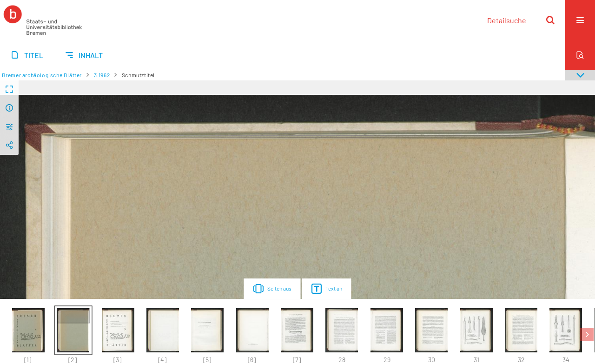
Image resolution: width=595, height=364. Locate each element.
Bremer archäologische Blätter (42, 75)
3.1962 (102, 75)
